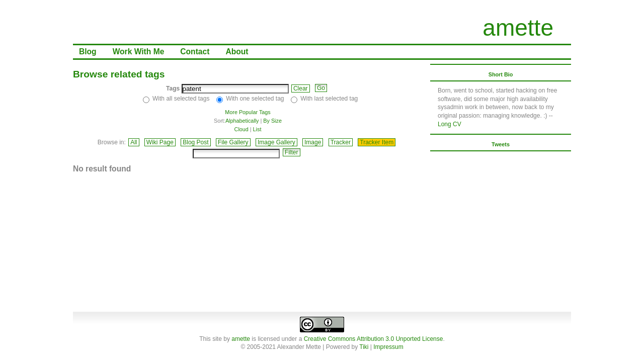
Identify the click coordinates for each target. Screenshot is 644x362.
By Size (272, 121)
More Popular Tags (248, 112)
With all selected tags (181, 99)
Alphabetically (242, 121)
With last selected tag (329, 99)
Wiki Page (160, 142)
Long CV (450, 124)
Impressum (388, 347)
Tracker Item (377, 142)
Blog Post (195, 142)
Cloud (242, 129)
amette (518, 28)
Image (313, 142)
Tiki (364, 347)
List (257, 129)
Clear (301, 88)
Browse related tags (119, 74)
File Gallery (233, 142)
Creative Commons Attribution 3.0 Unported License (374, 339)
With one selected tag (255, 99)
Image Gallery (276, 142)
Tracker (341, 142)
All (134, 142)
